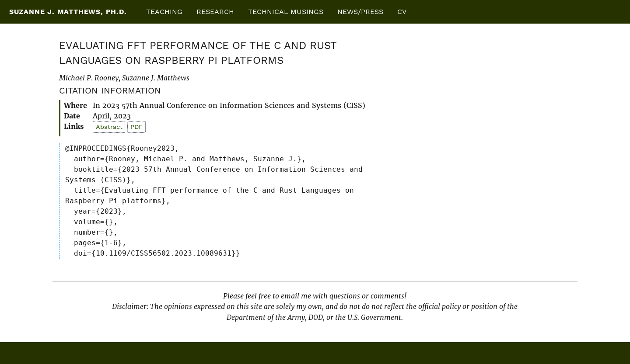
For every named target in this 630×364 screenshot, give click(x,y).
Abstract (109, 127)
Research (215, 12)
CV (402, 12)
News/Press (360, 12)
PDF (136, 127)
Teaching (164, 12)
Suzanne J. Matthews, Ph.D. (68, 12)
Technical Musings (286, 12)
